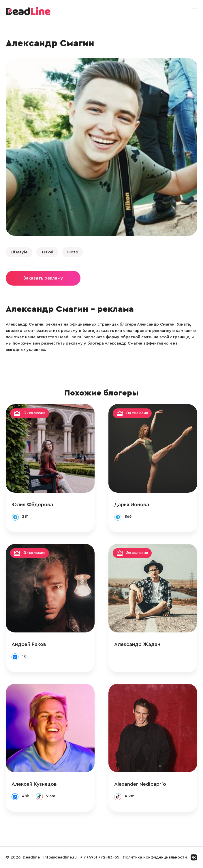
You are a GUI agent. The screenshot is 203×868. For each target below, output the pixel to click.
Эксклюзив (34, 413)
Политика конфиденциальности (155, 857)
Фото (73, 252)
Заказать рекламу (43, 278)
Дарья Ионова (132, 504)
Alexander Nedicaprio (140, 784)
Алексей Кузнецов (34, 784)
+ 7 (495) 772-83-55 (100, 857)
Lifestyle (19, 252)
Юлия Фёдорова (32, 504)
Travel (47, 252)
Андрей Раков (29, 644)
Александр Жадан (137, 644)
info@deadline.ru (60, 857)
